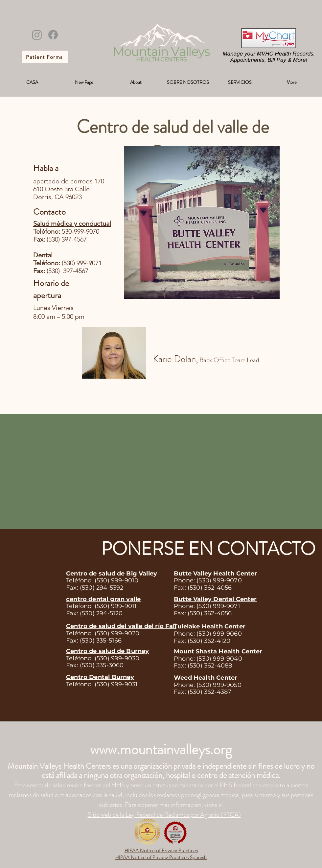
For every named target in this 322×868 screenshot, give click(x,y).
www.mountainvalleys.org (161, 750)
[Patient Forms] (45, 57)
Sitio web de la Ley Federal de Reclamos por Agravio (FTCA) (164, 815)
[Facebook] (53, 35)
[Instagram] (37, 35)
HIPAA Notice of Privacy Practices (161, 850)
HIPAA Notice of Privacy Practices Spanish (161, 857)
